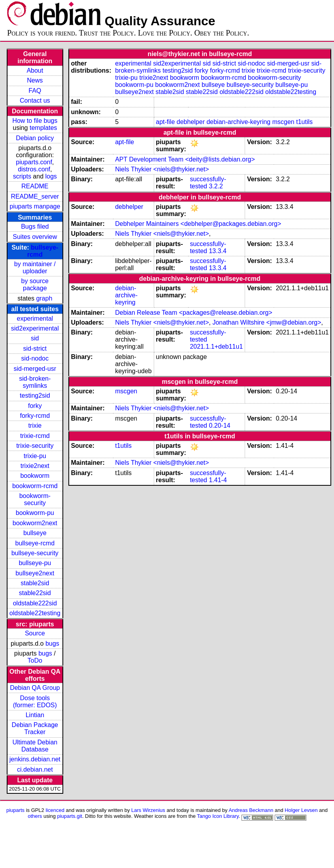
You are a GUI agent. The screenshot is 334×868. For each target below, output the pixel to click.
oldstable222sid (35, 603)
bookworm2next (35, 523)
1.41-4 (218, 480)
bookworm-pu (35, 513)
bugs (52, 643)
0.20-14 (219, 426)
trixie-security (35, 446)
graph (44, 298)
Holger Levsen (301, 810)
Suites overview (35, 237)
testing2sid (35, 395)
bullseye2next (35, 573)
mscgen (283, 122)
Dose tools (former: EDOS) (35, 702)
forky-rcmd (35, 416)
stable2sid (35, 583)
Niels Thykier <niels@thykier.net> (162, 169)
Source (35, 633)
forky (35, 406)
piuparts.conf (34, 162)
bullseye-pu (35, 563)
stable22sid (35, 593)
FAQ (35, 91)
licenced (55, 810)
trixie (35, 426)
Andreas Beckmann (251, 810)
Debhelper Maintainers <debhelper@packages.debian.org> (198, 224)
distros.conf (34, 169)
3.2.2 (216, 186)
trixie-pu (35, 456)
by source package (35, 285)
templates (43, 128)
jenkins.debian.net (35, 759)
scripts (22, 176)
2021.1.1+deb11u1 (216, 347)
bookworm (35, 476)
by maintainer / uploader (35, 268)
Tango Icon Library (218, 816)
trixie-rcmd (35, 436)
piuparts (15, 810)
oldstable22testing (35, 613)
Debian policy (35, 138)
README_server (35, 196)
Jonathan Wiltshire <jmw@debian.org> (267, 322)
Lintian (35, 715)
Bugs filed (35, 226)
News (35, 80)
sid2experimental (35, 328)
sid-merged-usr (35, 369)
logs (51, 176)
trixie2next (35, 466)
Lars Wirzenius (148, 810)
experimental (35, 318)
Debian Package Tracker (35, 728)
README (35, 186)
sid (35, 338)
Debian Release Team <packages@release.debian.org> (194, 313)
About (35, 70)
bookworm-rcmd (35, 486)
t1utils (304, 122)
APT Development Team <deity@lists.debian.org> (185, 159)
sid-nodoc (35, 358)
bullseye (35, 533)
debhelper (191, 122)
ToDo (35, 660)
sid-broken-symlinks (35, 382)
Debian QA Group (35, 688)
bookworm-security (35, 499)
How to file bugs (35, 121)
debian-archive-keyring (238, 122)
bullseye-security (35, 553)
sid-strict (35, 349)
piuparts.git (70, 816)
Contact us (35, 101)
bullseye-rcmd (35, 543)
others (35, 816)
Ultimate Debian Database (35, 746)
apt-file (165, 122)
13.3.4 (217, 251)
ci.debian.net (35, 769)
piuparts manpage (35, 206)
